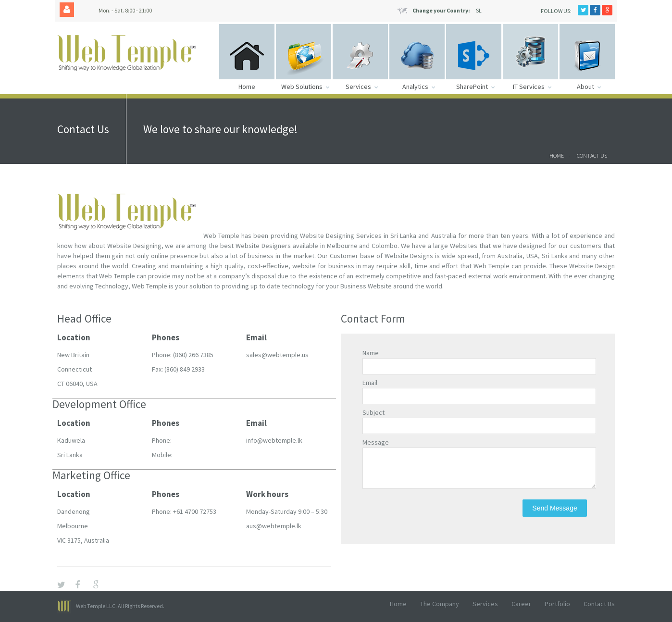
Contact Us (592, 155)
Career (521, 604)
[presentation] (436, 518)
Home (557, 155)
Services (485, 604)
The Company (440, 604)
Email (370, 383)
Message (376, 442)
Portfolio (557, 604)
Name (371, 353)
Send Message (554, 515)
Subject (373, 412)
